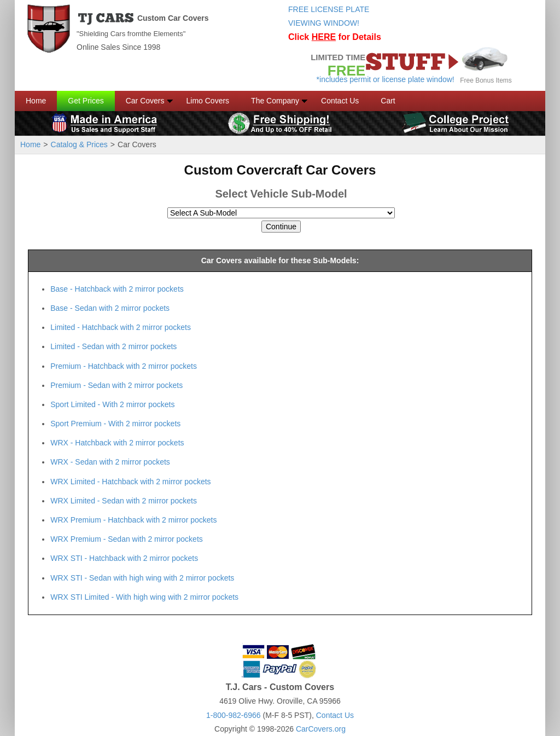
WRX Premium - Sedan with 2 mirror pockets (127, 539)
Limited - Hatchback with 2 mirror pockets (121, 327)
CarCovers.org (321, 729)
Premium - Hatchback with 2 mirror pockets (124, 366)
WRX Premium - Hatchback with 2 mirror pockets (133, 520)
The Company (275, 101)
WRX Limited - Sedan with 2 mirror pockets (124, 501)
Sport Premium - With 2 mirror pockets (115, 424)
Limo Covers (208, 101)
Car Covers (145, 101)
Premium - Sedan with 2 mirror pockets (116, 385)
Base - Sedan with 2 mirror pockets (110, 308)
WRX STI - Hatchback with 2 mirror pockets (124, 558)
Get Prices (86, 101)
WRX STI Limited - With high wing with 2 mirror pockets (144, 597)
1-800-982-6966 (234, 715)
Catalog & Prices (79, 144)
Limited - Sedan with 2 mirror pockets (113, 346)
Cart (388, 101)
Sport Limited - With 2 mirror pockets (112, 404)
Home (36, 101)
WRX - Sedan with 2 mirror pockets (110, 462)
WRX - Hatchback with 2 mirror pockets (117, 443)
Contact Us (340, 101)
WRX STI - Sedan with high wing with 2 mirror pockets (142, 578)
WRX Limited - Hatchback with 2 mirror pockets (130, 482)
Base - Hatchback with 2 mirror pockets (117, 289)
